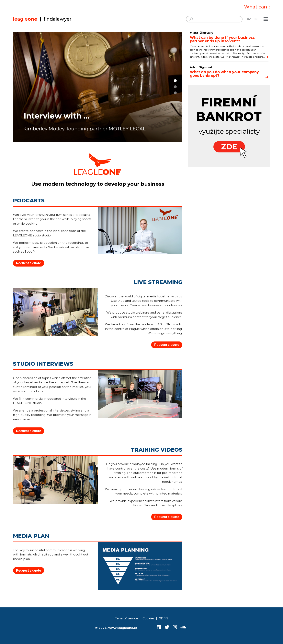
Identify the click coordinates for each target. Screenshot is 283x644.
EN (256, 19)
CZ (249, 19)
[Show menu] (266, 19)
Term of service (127, 618)
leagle (25, 19)
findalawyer (58, 19)
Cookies (148, 618)
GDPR (163, 618)
